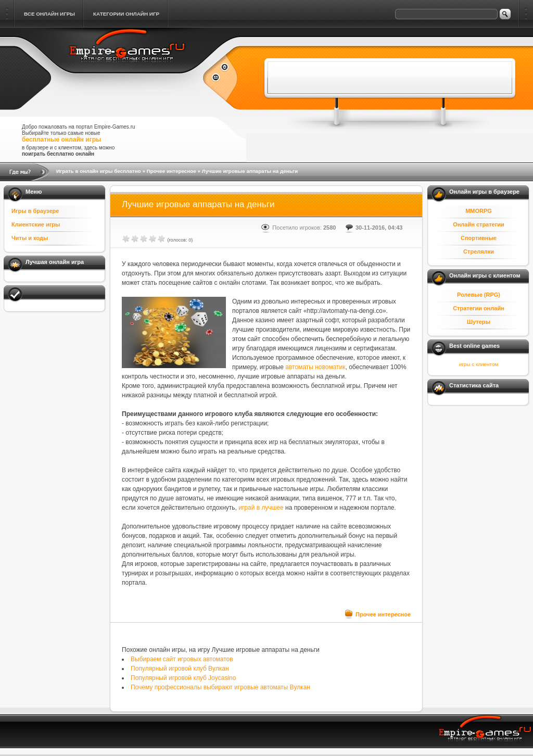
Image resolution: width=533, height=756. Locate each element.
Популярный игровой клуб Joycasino (183, 678)
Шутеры (479, 322)
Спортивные (479, 238)
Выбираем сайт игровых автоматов (182, 659)
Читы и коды (30, 238)
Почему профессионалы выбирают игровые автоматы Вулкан (220, 687)
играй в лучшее (261, 508)
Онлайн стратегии (479, 224)
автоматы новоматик (315, 367)
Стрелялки (479, 251)
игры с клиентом (479, 364)
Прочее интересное (172, 171)
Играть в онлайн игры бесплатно (99, 171)
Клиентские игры (36, 224)
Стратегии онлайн (479, 308)
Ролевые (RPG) (479, 295)
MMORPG (479, 211)
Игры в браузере (35, 211)
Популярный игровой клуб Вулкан (180, 669)
